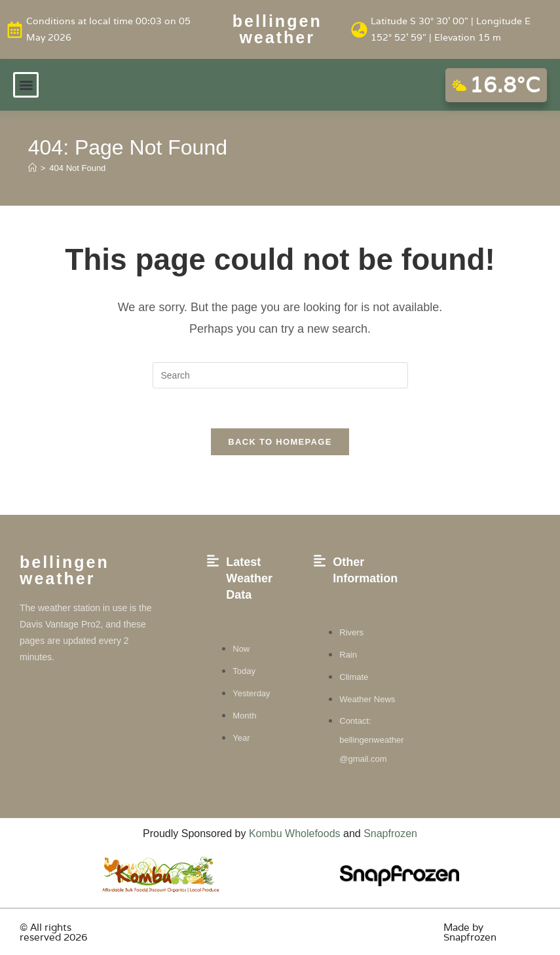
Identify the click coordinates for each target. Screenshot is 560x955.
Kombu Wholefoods (295, 833)
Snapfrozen (390, 833)
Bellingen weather (277, 29)
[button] (26, 85)
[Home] (32, 168)
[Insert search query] (280, 375)
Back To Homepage (280, 442)
